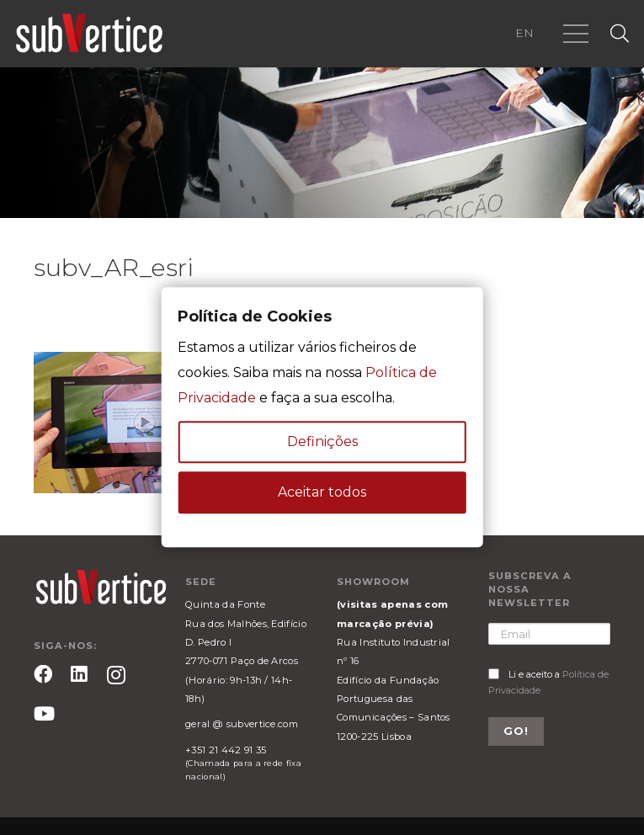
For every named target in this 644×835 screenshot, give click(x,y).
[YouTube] (44, 714)
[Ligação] (89, 34)
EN (524, 33)
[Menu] (576, 34)
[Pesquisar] (620, 34)
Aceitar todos (322, 493)
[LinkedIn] (79, 674)
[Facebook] (43, 674)
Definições (322, 442)
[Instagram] (116, 675)
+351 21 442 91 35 (226, 750)
